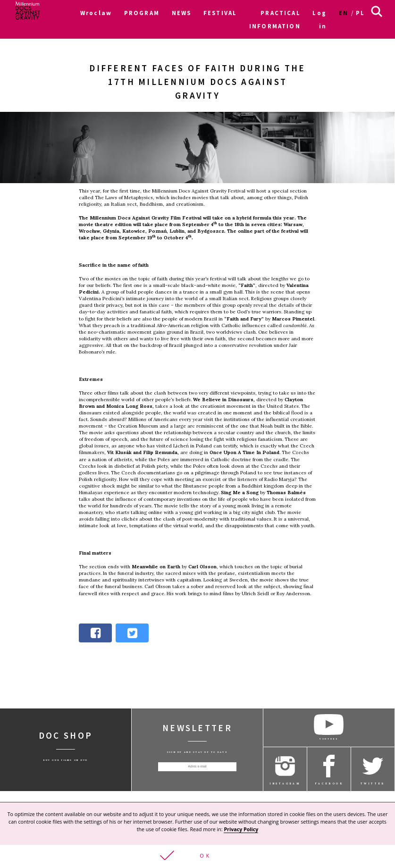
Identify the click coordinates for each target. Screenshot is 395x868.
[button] (197, 857)
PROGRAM (142, 13)
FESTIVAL (220, 13)
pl (360, 13)
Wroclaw (96, 13)
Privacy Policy (241, 830)
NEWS (182, 13)
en (344, 13)
